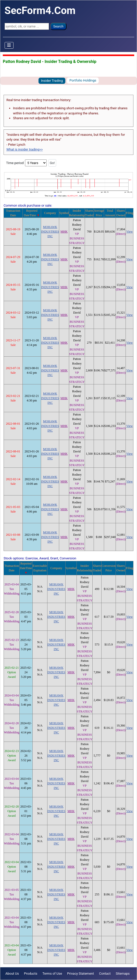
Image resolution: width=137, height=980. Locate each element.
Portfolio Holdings (83, 80)
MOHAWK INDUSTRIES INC (50, 232)
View (129, 232)
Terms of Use (52, 974)
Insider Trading (52, 81)
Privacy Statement (80, 974)
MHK (64, 232)
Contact (105, 974)
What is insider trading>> (24, 149)
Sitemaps (123, 974)
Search (58, 26)
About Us (12, 974)
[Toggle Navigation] (9, 45)
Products (31, 974)
